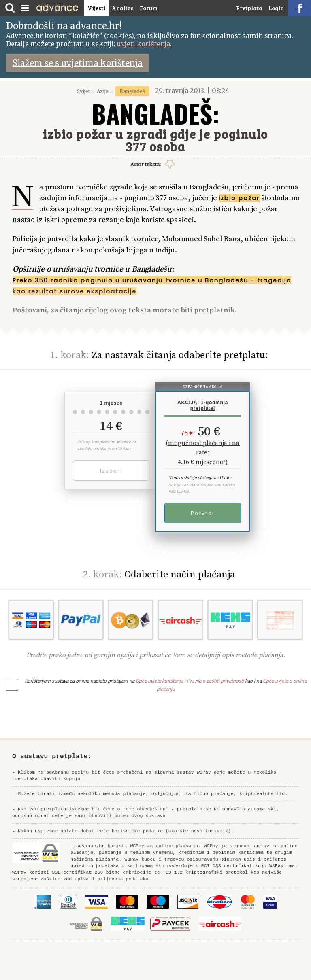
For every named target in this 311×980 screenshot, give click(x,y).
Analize (122, 8)
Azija (103, 91)
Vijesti (96, 8)
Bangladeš (132, 91)
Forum (149, 8)
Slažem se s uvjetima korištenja (78, 63)
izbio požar (239, 198)
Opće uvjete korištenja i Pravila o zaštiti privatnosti (190, 681)
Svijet (83, 91)
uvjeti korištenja (144, 44)
